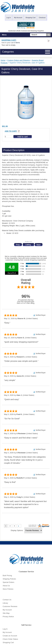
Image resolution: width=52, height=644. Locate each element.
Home (3, 60)
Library (5, 603)
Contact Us (7, 600)
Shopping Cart (30, 17)
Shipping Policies (9, 579)
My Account (18, 17)
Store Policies (8, 589)
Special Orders (8, 582)
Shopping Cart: (9, 40)
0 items (17, 43)
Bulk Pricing (7, 575)
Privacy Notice (8, 617)
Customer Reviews (10, 606)
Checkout (42, 17)
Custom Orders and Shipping (19, 60)
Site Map (6, 613)
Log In (9, 17)
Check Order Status (10, 639)
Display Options (17, 530)
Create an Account (10, 636)
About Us (6, 586)
